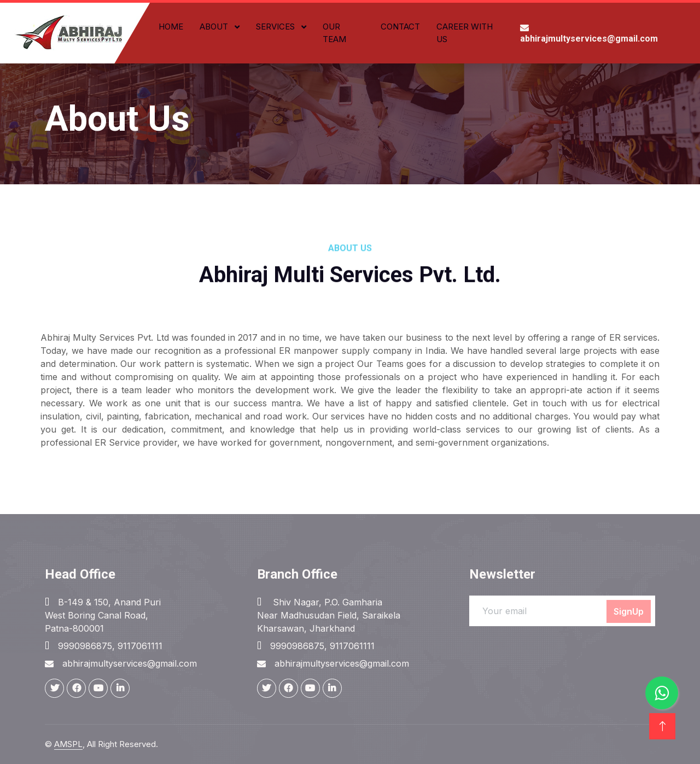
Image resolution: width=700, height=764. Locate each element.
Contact (400, 27)
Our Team (334, 33)
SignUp (629, 611)
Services (276, 27)
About (215, 27)
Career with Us (465, 33)
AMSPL (68, 744)
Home (171, 27)
